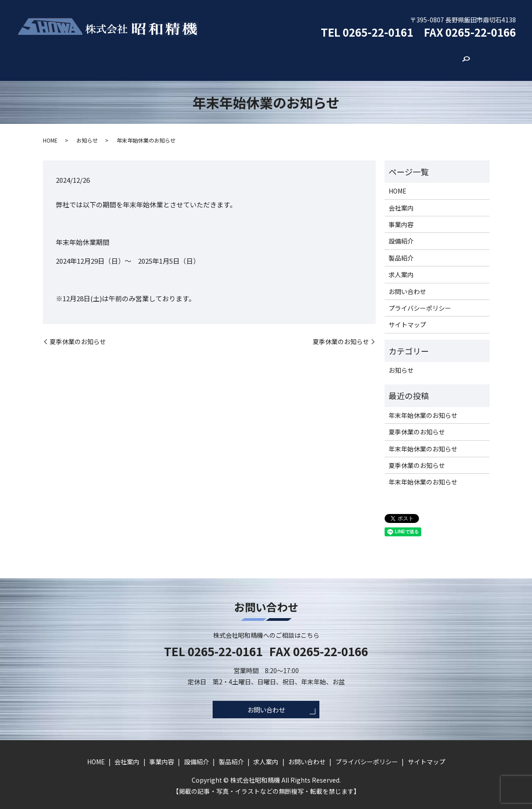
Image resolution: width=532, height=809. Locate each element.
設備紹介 (240, 58)
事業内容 (197, 58)
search (422, 59)
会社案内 (153, 58)
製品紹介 (284, 58)
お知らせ (87, 131)
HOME (113, 58)
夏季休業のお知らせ (78, 332)
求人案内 (328, 58)
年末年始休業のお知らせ (423, 406)
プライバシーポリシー (420, 299)
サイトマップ (407, 316)
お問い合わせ (378, 58)
